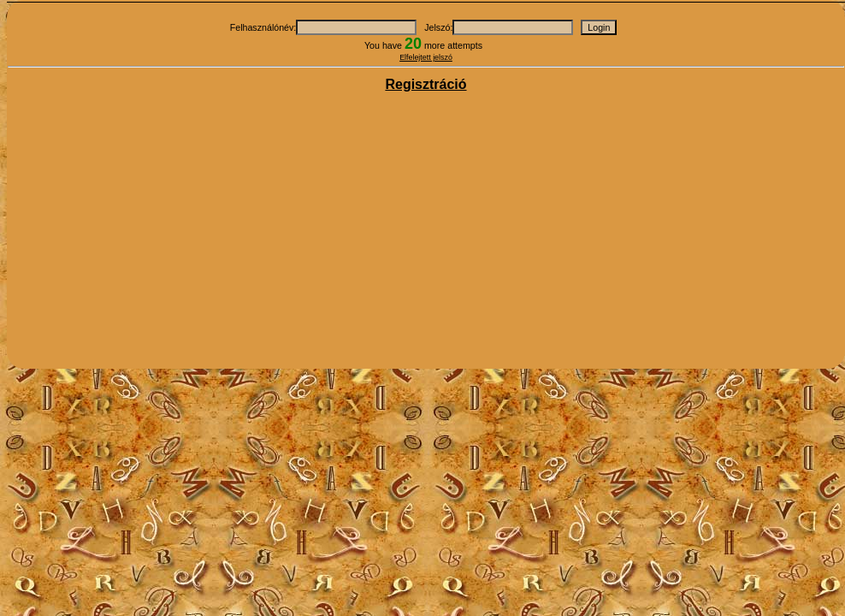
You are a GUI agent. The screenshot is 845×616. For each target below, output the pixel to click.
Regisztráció (425, 84)
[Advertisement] (426, 232)
